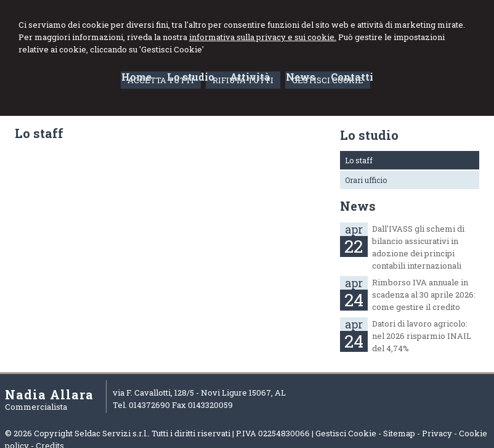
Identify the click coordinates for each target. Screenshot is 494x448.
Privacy (437, 433)
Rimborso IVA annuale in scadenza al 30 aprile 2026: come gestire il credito (424, 295)
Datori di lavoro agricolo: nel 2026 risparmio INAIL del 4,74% (422, 336)
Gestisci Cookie (346, 433)
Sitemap (399, 433)
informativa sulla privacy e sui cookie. (263, 37)
